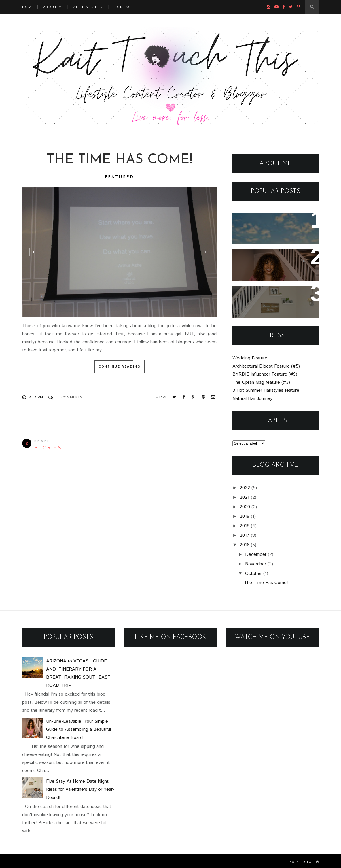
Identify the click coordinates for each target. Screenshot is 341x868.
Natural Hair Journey (252, 399)
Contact (124, 7)
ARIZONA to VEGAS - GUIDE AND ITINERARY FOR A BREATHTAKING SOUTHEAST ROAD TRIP (275, 233)
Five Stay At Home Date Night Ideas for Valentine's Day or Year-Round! (272, 302)
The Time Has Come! (120, 160)
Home (28, 7)
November (256, 564)
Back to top (304, 862)
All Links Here (89, 7)
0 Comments (70, 397)
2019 (245, 516)
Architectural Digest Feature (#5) (266, 366)
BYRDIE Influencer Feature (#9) (265, 374)
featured (120, 177)
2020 (245, 507)
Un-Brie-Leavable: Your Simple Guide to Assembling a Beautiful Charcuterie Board (274, 269)
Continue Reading (119, 367)
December (256, 554)
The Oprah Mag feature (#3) (261, 382)
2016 (245, 545)
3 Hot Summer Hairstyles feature (266, 390)
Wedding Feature (250, 358)
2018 (245, 526)
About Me (54, 7)
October (253, 574)
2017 (245, 535)
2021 (245, 497)
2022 (245, 488)
